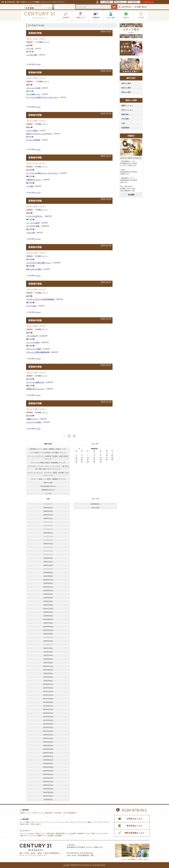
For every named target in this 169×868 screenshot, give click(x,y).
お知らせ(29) (95, 508)
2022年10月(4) (48, 655)
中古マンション (127, 110)
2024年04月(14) (48, 591)
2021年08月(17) (48, 706)
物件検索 (106, 2)
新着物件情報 (35, 33)
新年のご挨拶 (48, 483)
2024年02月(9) (48, 598)
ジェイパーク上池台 (34, 422)
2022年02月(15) (48, 684)
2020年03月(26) (48, 767)
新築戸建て (125, 114)
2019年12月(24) (48, 778)
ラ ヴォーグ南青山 (32, 131)
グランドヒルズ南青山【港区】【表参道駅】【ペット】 (48, 463)
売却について (40, 834)
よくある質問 (71, 834)
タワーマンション (37, 822)
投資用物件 (125, 128)
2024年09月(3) (48, 573)
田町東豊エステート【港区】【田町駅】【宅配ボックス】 (48, 449)
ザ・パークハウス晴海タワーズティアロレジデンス (42, 97)
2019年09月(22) (48, 789)
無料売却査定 (60, 834)
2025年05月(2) (48, 544)
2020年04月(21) (48, 764)
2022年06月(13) (48, 670)
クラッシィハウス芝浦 (33, 88)
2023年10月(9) (48, 612)
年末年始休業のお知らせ (48, 486)
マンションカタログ (27, 834)
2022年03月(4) (48, 681)
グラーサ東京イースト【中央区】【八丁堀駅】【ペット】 (48, 453)
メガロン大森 (31, 233)
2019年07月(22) (48, 796)
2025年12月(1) (48, 518)
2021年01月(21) (48, 731)
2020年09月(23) (48, 746)
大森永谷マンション (34, 180)
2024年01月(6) (48, 601)
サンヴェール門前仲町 (33, 140)
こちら (38, 64)
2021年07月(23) (48, 710)
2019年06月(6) (48, 800)
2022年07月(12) (48, 666)
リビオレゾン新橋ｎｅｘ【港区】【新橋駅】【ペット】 (48, 479)
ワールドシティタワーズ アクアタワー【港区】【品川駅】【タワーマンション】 (48, 474)
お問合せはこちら (135, 819)
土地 (123, 123)
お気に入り (120, 2)
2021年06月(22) (48, 713)
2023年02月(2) (48, 641)
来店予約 (133, 2)
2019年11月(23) (48, 782)
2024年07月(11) (48, 580)
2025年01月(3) (48, 558)
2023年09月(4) (48, 616)
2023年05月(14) (48, 630)
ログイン (147, 2)
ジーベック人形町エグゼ (35, 382)
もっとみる (48, 493)
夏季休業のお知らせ (48, 490)
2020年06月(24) (48, 756)
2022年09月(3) (48, 659)
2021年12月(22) (48, 691)
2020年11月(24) (48, 738)
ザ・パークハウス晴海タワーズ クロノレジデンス (42, 173)
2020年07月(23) (48, 753)
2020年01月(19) (48, 774)
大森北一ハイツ (32, 419)
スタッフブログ (102, 834)
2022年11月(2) (48, 652)
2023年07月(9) (48, 623)
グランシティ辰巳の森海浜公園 (38, 352)
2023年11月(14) (48, 609)
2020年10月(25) (48, 742)
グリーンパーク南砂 (34, 349)
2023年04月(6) (48, 634)
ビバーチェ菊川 (31, 306)
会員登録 (51, 836)
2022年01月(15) (48, 688)
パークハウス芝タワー (34, 216)
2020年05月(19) (48, 760)
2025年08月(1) (48, 533)
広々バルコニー (72, 822)
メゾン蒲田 (30, 186)
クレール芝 (30, 49)
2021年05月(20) (48, 717)
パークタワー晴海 (33, 226)
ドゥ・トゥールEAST (33, 223)
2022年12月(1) (48, 648)
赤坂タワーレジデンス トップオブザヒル (39, 134)
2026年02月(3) (48, 511)
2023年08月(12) (48, 619)
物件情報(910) (95, 504)
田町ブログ (24, 836)
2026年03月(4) (48, 508)
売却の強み (50, 834)
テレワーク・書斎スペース (88, 822)
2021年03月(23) (48, 724)
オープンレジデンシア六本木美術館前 (40, 299)
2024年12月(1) (48, 562)
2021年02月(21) (48, 728)
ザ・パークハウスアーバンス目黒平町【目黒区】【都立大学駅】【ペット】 (48, 458)
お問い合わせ (142, 7)
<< (79, 449)
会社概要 (131, 195)
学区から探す (126, 92)
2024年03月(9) (48, 594)
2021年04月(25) (48, 720)
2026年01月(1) (48, 515)
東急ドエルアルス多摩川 (34, 269)
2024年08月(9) (48, 576)
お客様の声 (81, 834)
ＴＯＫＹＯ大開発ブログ (38, 836)
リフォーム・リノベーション (55, 822)
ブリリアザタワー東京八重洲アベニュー (39, 263)
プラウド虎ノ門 (32, 336)
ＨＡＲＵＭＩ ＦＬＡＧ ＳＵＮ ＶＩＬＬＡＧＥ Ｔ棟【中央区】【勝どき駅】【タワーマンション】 (48, 468)
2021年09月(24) (48, 702)
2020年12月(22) (48, 735)
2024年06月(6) (48, 583)
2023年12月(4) (48, 605)
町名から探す (126, 88)
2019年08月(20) (48, 792)
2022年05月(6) (48, 673)
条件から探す (126, 83)
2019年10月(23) (48, 785)
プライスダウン (103, 822)
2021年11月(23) (48, 695)
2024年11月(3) (48, 565)
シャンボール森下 (32, 55)
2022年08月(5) (48, 663)
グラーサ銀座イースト (33, 94)
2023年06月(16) (48, 627)
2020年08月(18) (48, 749)
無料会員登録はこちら (135, 833)
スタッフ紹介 (91, 834)
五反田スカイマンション (35, 389)
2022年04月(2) (48, 677)
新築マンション (127, 106)
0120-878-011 (126, 7)
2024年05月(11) (48, 587)
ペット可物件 (25, 822)
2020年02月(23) (48, 771)
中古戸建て (125, 119)
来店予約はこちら (135, 826)
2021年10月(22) (48, 699)
